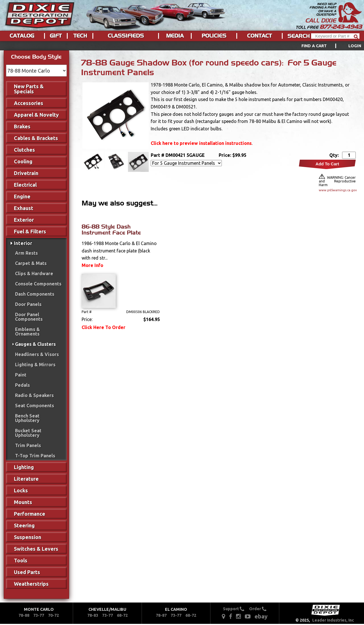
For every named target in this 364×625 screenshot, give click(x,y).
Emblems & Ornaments (27, 332)
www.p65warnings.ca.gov (337, 190)
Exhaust (24, 208)
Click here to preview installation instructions (201, 143)
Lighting (24, 467)
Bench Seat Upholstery (27, 418)
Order (258, 609)
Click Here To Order (104, 327)
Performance (30, 514)
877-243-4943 (341, 27)
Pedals (22, 385)
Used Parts (27, 572)
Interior (23, 243)
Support (234, 609)
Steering (24, 525)
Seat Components (35, 406)
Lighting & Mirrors (35, 365)
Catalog (22, 36)
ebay (261, 616)
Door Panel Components (29, 317)
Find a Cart (314, 46)
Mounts (23, 502)
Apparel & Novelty (36, 115)
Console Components (38, 284)
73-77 (39, 615)
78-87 (161, 615)
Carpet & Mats (31, 263)
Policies (214, 36)
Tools (21, 560)
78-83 (93, 615)
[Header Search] (335, 36)
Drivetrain (26, 173)
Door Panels (28, 304)
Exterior (24, 220)
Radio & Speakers (34, 395)
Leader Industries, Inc (333, 620)
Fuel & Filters (30, 231)
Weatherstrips (31, 584)
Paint (21, 375)
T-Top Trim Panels (35, 456)
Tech (80, 36)
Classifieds (126, 36)
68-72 (122, 615)
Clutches (24, 150)
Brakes (22, 126)
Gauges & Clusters (35, 344)
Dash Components (35, 294)
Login (355, 46)
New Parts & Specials (29, 89)
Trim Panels (28, 445)
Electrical (25, 185)
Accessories (29, 103)
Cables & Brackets (36, 138)
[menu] (182, 46)
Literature (26, 479)
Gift (56, 36)
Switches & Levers (36, 549)
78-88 (24, 615)
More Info (92, 265)
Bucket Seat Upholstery (28, 433)
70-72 (53, 615)
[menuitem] (325, 46)
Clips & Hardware (34, 274)
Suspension (28, 537)
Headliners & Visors (37, 354)
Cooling (23, 161)
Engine (22, 196)
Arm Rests (26, 253)
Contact (259, 36)
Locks (21, 490)
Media (175, 36)
